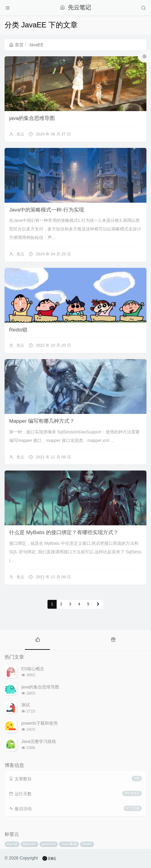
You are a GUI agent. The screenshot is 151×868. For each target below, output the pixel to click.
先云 (20, 134)
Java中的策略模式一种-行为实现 (47, 210)
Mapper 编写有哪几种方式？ (42, 421)
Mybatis (30, 844)
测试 (26, 705)
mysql (12, 844)
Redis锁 (18, 330)
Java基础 (69, 844)
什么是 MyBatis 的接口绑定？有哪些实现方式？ (64, 532)
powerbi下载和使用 (39, 723)
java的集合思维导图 (32, 118)
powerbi (49, 844)
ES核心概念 (33, 669)
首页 (16, 45)
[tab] (38, 639)
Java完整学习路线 (39, 741)
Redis (87, 844)
